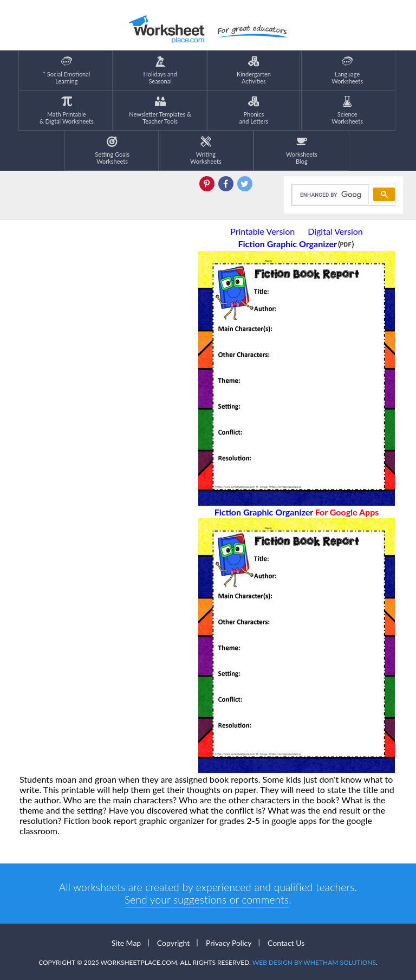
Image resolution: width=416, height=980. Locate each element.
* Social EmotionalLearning (66, 70)
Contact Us (286, 943)
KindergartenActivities (254, 70)
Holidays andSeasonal (160, 70)
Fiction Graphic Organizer (297, 512)
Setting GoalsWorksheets (112, 150)
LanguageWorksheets (347, 70)
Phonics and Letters (254, 110)
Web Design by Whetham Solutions (314, 962)
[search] (329, 195)
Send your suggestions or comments (207, 900)
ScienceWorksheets (347, 110)
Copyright (174, 943)
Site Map (126, 943)
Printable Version (262, 231)
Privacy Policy (229, 943)
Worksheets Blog (302, 150)
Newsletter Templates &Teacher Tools (160, 110)
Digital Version (335, 231)
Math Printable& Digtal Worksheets (67, 110)
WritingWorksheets (206, 150)
